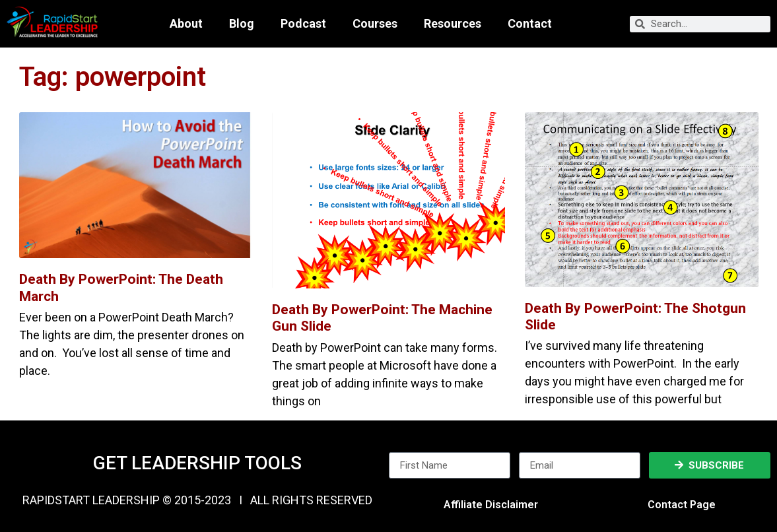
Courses (375, 24)
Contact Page (682, 505)
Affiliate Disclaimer (491, 505)
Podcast (303, 24)
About (186, 24)
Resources (453, 24)
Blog (242, 24)
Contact (530, 24)
